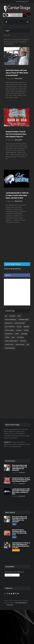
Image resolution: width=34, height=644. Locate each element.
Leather (17, 334)
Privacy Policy (10, 605)
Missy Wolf (19, 79)
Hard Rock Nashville (20, 323)
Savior (13, 337)
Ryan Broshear (9, 334)
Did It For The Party (10, 327)
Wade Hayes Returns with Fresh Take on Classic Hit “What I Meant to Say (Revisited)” (17, 73)
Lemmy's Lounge (9, 330)
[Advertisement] (17, 247)
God (6, 316)
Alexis (19, 316)
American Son (9, 323)
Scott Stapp (24, 334)
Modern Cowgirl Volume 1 (11, 341)
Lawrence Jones (20, 345)
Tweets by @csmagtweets (12, 269)
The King (26, 330)
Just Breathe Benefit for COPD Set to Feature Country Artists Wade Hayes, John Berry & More (17, 195)
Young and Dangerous (11, 320)
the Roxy (19, 327)
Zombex (7, 337)
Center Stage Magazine (21, 603)
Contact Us (7, 442)
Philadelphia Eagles (24, 320)
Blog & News (16, 550)
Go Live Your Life (9, 345)
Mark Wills (26, 327)
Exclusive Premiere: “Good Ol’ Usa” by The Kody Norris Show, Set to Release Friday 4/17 (16, 134)
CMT (28, 345)
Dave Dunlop (20, 337)
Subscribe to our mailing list (14, 572)
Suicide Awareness (10, 348)
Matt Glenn (23, 341)
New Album (12, 316)
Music (14, 524)
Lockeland (19, 330)
